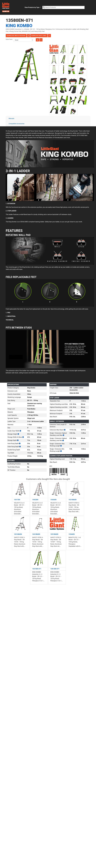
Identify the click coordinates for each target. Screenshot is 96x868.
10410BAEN (36, 534)
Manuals (11, 118)
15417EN (17, 500)
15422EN (35, 500)
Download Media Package (16, 36)
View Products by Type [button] (32, 7)
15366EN (72, 534)
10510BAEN (54, 534)
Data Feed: (10, 39)
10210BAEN (72, 500)
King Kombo (19, 26)
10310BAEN (18, 534)
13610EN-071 (37, 569)
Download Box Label (39, 36)
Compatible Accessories (16, 124)
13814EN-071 (55, 569)
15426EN (53, 500)
